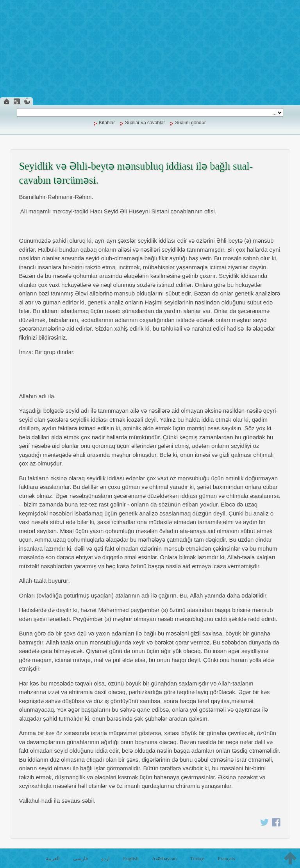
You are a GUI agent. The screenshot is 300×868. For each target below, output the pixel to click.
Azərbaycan (164, 858)
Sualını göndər (190, 123)
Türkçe (197, 858)
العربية (53, 858)
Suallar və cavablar (145, 123)
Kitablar (107, 123)
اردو (105, 858)
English (131, 858)
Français (226, 858)
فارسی (80, 858)
